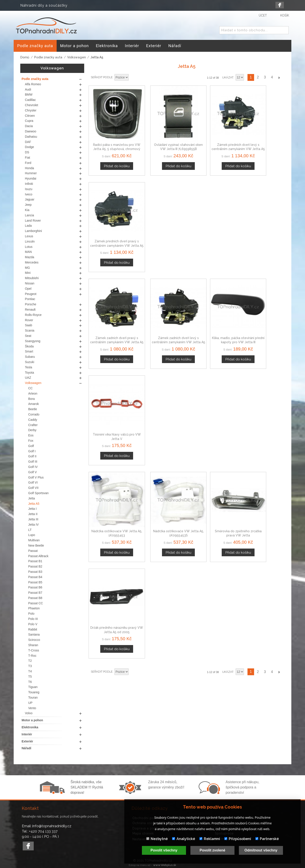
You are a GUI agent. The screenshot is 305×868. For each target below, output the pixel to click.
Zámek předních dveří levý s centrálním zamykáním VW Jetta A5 (212, 138)
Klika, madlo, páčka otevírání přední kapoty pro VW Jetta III (212, 224)
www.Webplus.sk (165, 865)
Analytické (184, 839)
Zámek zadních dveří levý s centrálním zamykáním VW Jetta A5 (162, 224)
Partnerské (267, 839)
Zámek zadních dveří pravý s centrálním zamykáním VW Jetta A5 (112, 224)
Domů (25, 57)
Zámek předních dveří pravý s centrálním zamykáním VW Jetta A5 (262, 138)
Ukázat (228, 77)
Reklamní (210, 839)
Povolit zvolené (212, 850)
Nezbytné (157, 839)
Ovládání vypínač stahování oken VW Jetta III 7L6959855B (162, 138)
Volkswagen (76, 57)
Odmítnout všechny (261, 850)
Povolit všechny (164, 850)
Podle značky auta (48, 57)
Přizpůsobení (238, 839)
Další (279, 77)
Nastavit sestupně (133, 78)
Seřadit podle (102, 77)
